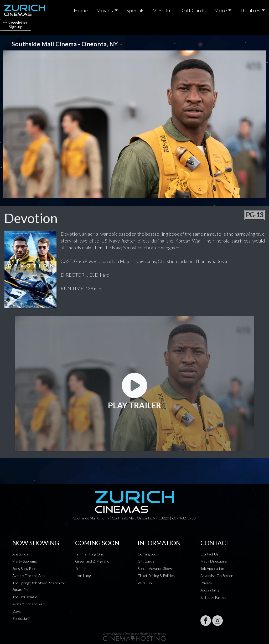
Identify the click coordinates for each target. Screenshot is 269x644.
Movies (105, 10)
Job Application (212, 568)
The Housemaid (25, 597)
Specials (135, 10)
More (221, 10)
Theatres (250, 10)
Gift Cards (194, 10)
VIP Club (163, 10)
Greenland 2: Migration (93, 561)
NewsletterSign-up (16, 25)
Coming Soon (148, 554)
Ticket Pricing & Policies (156, 576)
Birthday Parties (213, 597)
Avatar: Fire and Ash (29, 576)
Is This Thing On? (89, 554)
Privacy (206, 583)
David (17, 611)
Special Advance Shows (156, 568)
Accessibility (210, 590)
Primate (81, 568)
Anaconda (20, 554)
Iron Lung (83, 576)
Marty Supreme (25, 561)
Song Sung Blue (24, 568)
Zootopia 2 (21, 618)
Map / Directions (214, 561)
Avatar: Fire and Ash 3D (31, 604)
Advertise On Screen (217, 576)
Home (81, 10)
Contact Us (209, 554)
